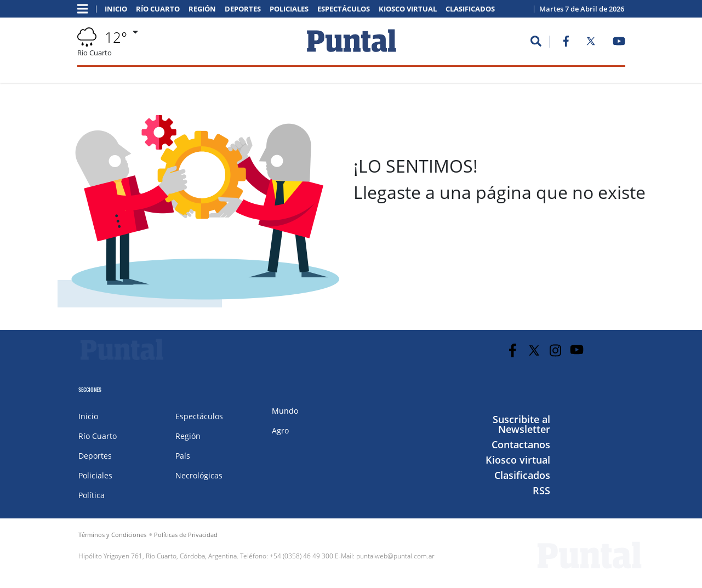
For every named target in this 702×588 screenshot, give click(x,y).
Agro (280, 430)
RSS (541, 490)
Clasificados (470, 9)
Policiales (289, 9)
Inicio (116, 9)
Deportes (243, 9)
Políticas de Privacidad (186, 535)
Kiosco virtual (408, 9)
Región (202, 9)
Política (92, 495)
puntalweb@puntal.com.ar (395, 556)
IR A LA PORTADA (406, 294)
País (183, 456)
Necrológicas (199, 475)
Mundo (285, 411)
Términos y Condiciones (112, 535)
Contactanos (521, 444)
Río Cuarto (158, 9)
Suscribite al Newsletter (521, 424)
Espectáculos (344, 9)
